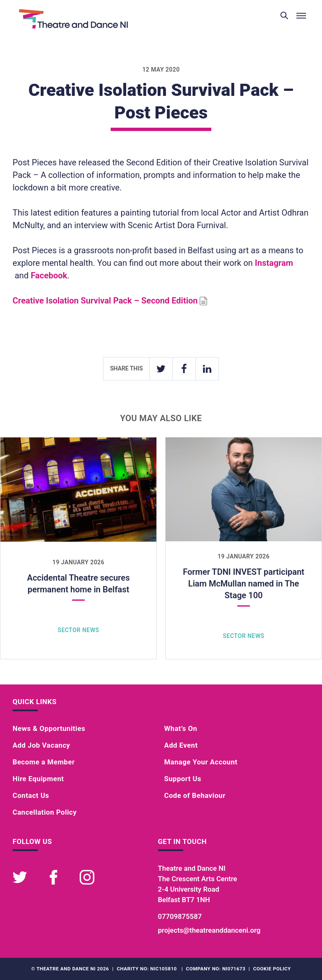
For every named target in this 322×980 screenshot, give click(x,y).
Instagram (274, 263)
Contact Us (31, 796)
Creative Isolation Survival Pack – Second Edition (105, 301)
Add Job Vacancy (41, 745)
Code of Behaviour (195, 796)
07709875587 (180, 917)
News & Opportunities (49, 729)
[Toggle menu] (301, 16)
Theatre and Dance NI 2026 (73, 969)
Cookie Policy (272, 969)
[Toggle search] (284, 16)
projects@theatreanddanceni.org (209, 930)
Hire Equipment (38, 779)
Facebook (49, 275)
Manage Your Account (201, 762)
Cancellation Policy (45, 812)
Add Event (181, 745)
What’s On (181, 729)
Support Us (183, 779)
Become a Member (44, 762)
